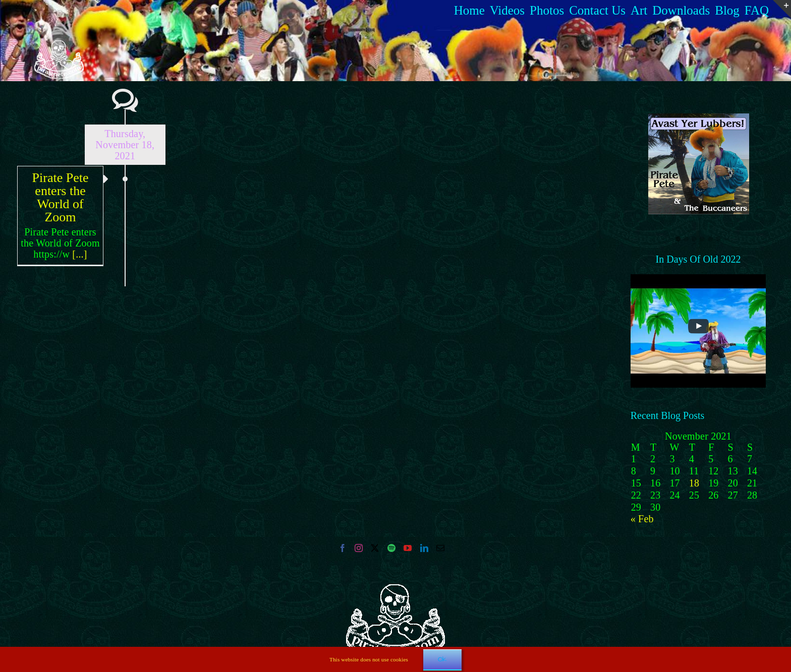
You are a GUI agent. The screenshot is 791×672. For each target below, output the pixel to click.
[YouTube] (408, 548)
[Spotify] (391, 548)
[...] (79, 254)
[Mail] (440, 548)
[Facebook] (343, 548)
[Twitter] (375, 548)
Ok (442, 659)
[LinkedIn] (424, 548)
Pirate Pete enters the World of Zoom (61, 197)
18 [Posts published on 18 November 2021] (694, 483)
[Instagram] (359, 548)
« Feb (642, 519)
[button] (678, 239)
